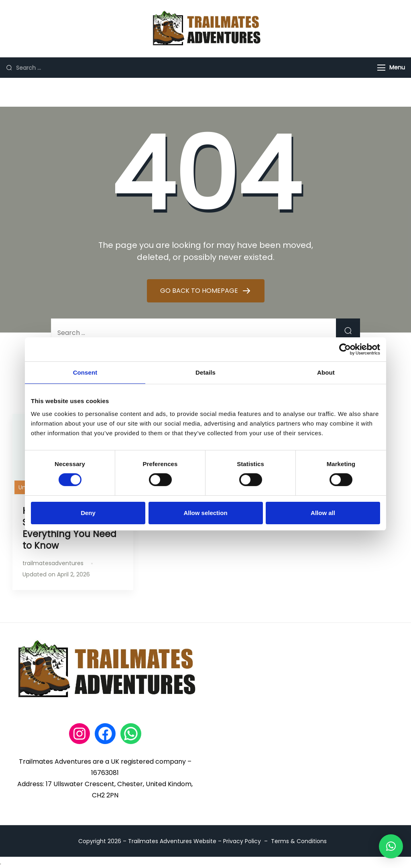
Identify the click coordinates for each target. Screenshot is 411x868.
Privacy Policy (242, 841)
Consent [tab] (85, 372)
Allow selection (205, 513)
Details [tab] (205, 372)
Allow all (323, 513)
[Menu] (381, 68)
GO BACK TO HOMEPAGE (200, 291)
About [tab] (326, 372)
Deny (88, 513)
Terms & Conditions (299, 841)
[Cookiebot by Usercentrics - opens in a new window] (345, 349)
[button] (391, 846)
